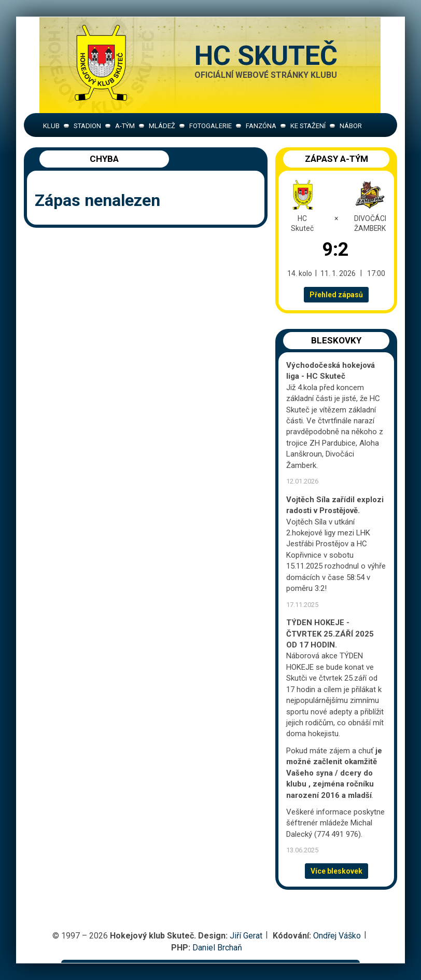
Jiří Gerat (246, 936)
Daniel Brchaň (217, 948)
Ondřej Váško (337, 936)
